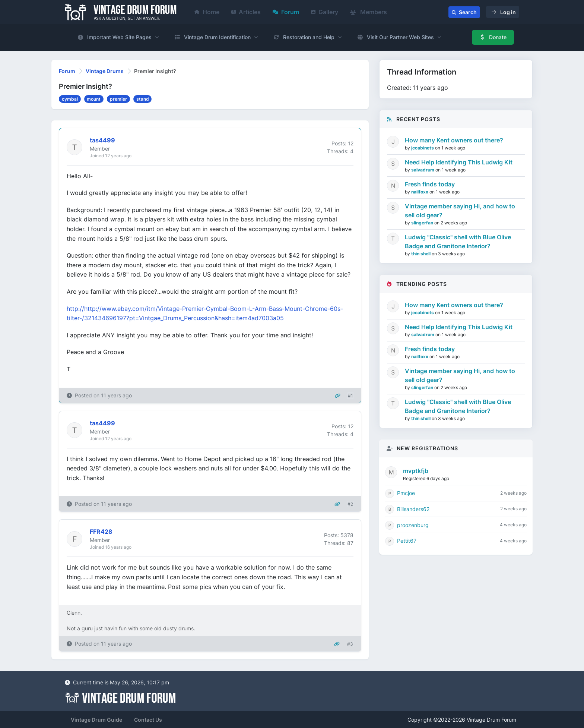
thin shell (421, 254)
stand (143, 99)
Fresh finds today (430, 184)
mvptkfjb (416, 471)
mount (94, 99)
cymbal (70, 99)
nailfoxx (420, 192)
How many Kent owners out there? (454, 140)
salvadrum (423, 170)
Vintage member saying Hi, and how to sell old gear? (460, 211)
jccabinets (423, 148)
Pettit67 (407, 541)
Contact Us (148, 720)
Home (207, 12)
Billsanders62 (413, 509)
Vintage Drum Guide (96, 720)
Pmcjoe (406, 493)
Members (369, 12)
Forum (286, 12)
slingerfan (423, 223)
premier (118, 99)
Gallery (325, 12)
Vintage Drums (105, 71)
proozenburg (413, 525)
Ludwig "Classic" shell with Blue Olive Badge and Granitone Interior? (458, 242)
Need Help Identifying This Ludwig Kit (459, 162)
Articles (246, 12)
